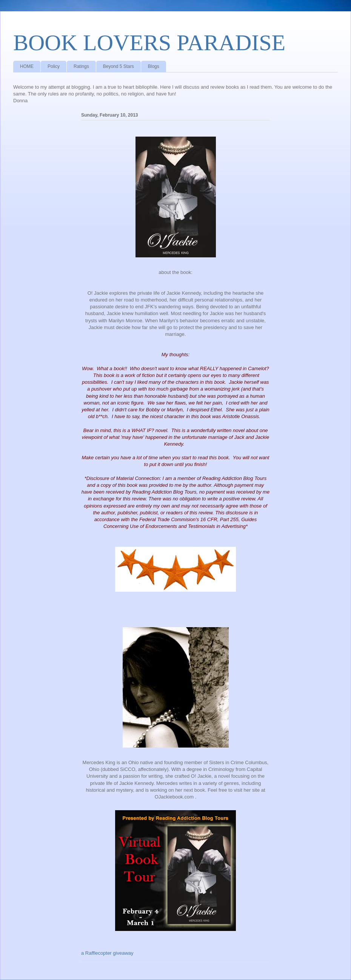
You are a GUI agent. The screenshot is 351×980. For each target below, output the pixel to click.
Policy (54, 66)
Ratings (81, 66)
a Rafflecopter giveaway (107, 953)
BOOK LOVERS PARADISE (149, 43)
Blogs (154, 66)
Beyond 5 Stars (119, 66)
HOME (27, 66)
